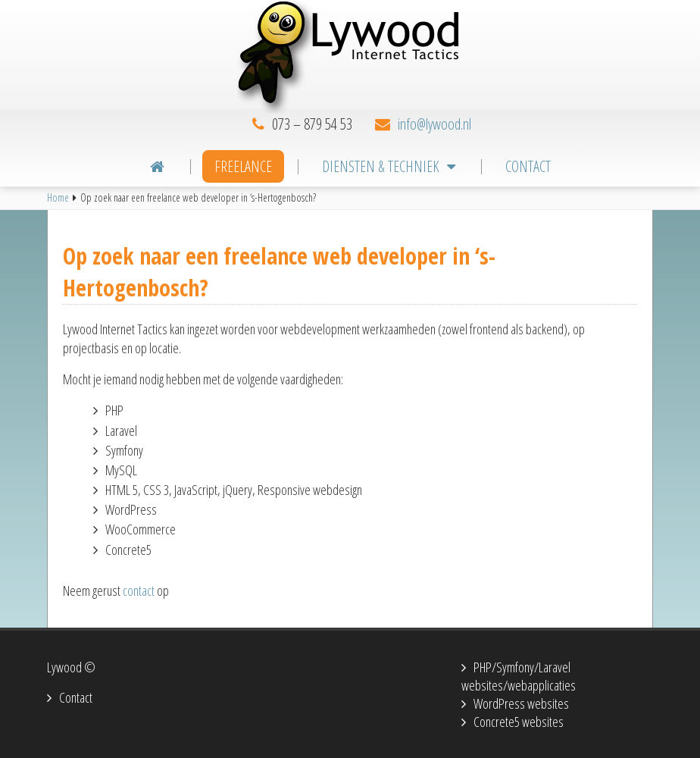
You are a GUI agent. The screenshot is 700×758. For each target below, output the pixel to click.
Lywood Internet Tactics (350, 57)
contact (139, 590)
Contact (76, 697)
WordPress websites (521, 703)
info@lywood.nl (434, 124)
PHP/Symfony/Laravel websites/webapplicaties (519, 676)
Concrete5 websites (519, 722)
